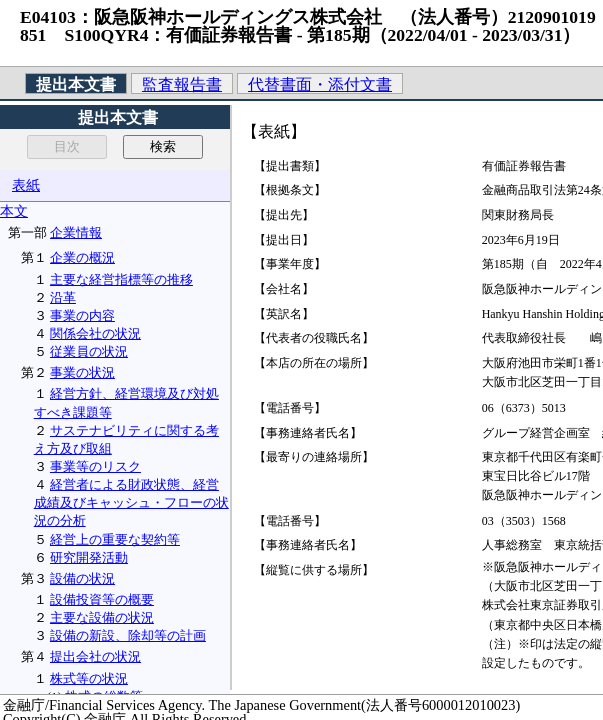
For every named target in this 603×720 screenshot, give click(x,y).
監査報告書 (182, 84)
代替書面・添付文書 (320, 84)
